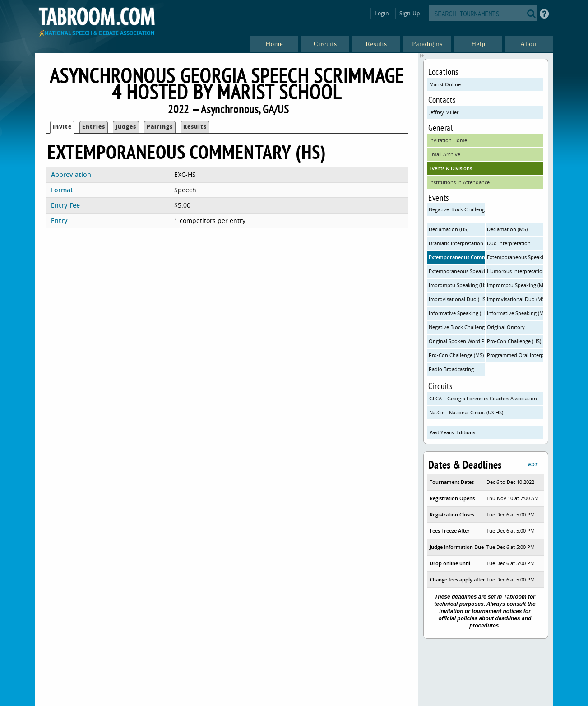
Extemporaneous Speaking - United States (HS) (457, 271)
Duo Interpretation (509, 243)
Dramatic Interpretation (456, 243)
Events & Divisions (451, 168)
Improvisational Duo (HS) (457, 299)
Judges (126, 127)
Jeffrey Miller (444, 112)
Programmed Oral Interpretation (515, 355)
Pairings (160, 127)
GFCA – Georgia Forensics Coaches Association (483, 398)
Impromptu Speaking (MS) (515, 285)
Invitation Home (448, 140)
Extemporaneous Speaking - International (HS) (515, 257)
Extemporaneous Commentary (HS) (457, 257)
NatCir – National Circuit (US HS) (466, 412)
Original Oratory (506, 327)
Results (195, 127)
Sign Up (410, 13)
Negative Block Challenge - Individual (457, 327)
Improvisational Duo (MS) (515, 299)
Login (382, 13)
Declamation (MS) (507, 229)
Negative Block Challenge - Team (457, 209)
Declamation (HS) (449, 229)
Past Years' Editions (452, 432)
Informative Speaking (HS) (457, 313)
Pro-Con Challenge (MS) (456, 355)
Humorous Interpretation (515, 271)
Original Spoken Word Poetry (457, 341)
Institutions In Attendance (459, 182)
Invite (62, 127)
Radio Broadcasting (451, 369)
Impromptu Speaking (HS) (457, 285)
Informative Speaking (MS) (515, 313)
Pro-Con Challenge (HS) (514, 341)
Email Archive (445, 154)
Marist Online (445, 84)
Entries (94, 127)
